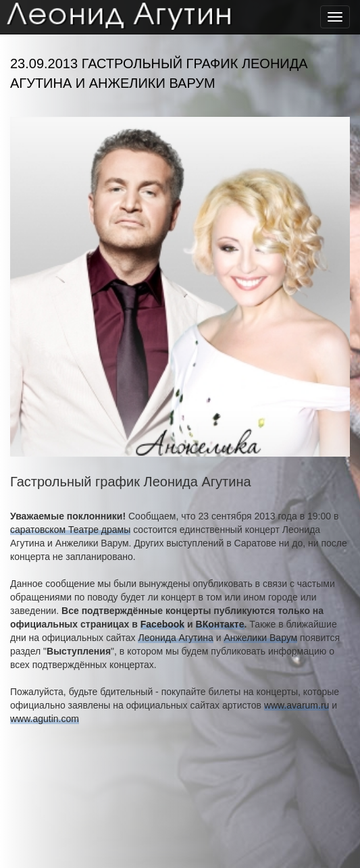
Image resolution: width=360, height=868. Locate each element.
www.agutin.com (45, 719)
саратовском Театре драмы (70, 530)
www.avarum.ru (297, 705)
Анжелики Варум (260, 638)
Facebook (162, 624)
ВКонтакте (220, 624)
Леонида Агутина (175, 638)
